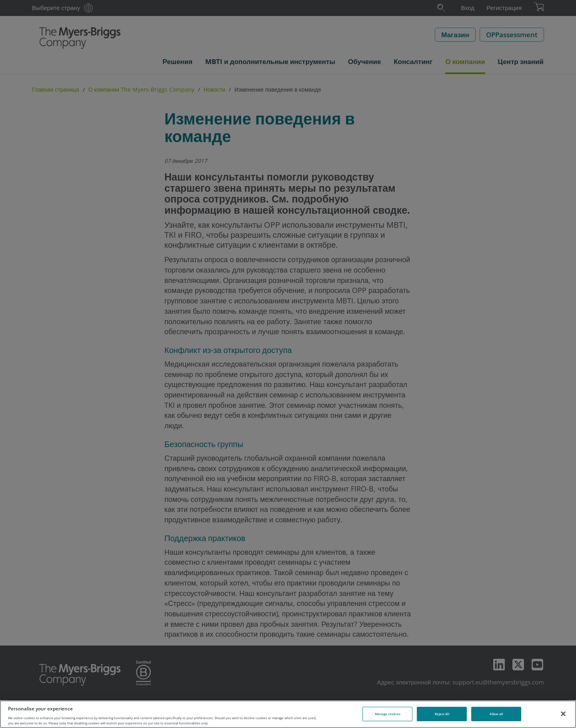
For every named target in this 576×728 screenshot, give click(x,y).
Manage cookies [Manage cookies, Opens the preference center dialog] (388, 714)
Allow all (496, 714)
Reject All (442, 714)
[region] (288, 714)
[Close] (563, 714)
